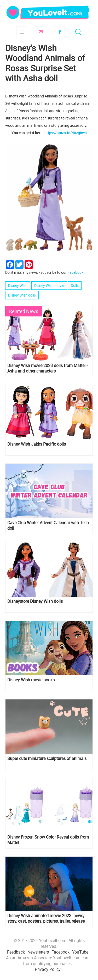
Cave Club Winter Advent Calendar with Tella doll (48, 525)
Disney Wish (18, 285)
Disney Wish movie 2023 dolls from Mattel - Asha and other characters (47, 368)
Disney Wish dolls (22, 295)
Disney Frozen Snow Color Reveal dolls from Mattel (48, 840)
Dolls (75, 285)
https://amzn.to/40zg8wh (66, 133)
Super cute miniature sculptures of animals (47, 759)
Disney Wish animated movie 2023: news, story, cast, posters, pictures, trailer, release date (46, 918)
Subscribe (41, 32)
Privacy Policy (48, 969)
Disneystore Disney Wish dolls (35, 601)
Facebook (59, 32)
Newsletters (38, 952)
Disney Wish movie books (31, 680)
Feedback (16, 952)
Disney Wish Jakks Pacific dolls (37, 444)
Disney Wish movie (49, 285)
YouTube (80, 952)
